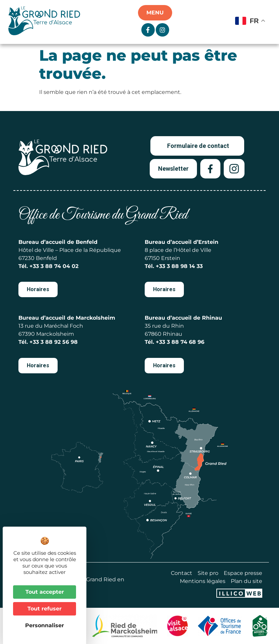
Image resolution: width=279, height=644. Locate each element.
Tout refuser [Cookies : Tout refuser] (45, 609)
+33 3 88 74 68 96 (180, 342)
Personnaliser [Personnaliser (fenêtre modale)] (45, 625)
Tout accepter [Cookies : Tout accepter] (45, 592)
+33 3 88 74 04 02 (54, 266)
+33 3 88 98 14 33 (179, 266)
